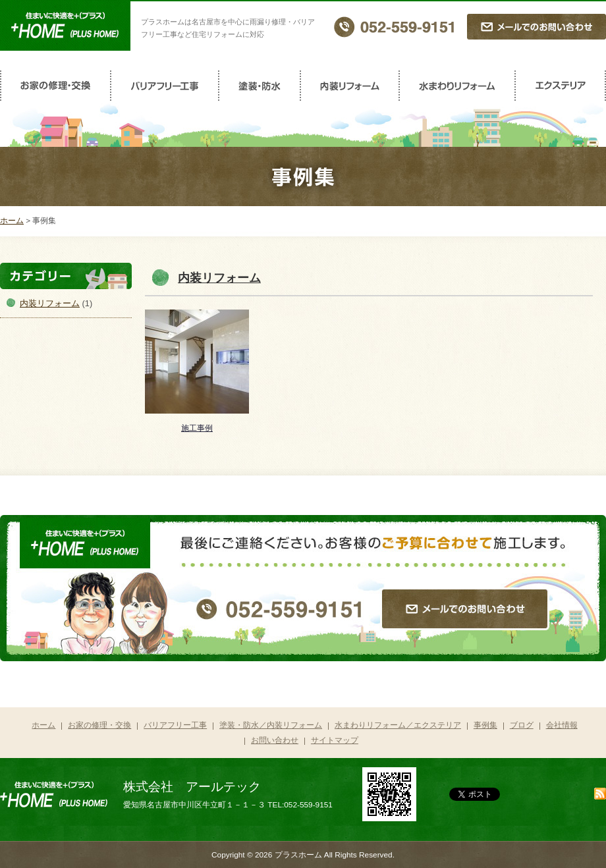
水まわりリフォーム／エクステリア (398, 725)
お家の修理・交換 (56, 86)
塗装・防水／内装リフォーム (271, 725)
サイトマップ (335, 740)
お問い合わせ (275, 740)
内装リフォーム (350, 86)
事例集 (485, 725)
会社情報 (562, 725)
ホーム (12, 221)
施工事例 (197, 428)
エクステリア (561, 86)
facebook (558, 795)
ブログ (522, 725)
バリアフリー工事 (165, 86)
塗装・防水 (260, 86)
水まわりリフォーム (458, 86)
